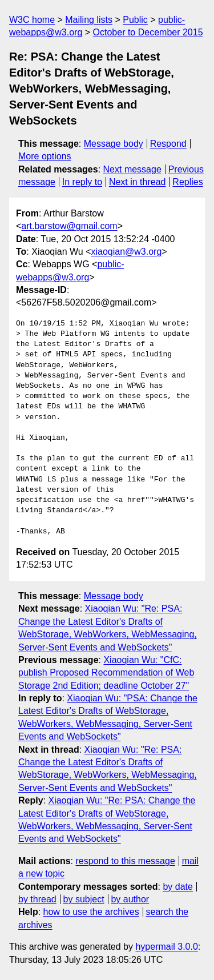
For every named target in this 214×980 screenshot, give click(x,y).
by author (130, 899)
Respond (168, 144)
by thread (37, 899)
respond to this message (125, 861)
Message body (114, 144)
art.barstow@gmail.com (69, 226)
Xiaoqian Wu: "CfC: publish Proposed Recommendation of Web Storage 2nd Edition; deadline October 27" (106, 673)
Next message (132, 169)
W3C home (32, 20)
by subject (84, 899)
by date (177, 887)
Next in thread (138, 182)
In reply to (82, 182)
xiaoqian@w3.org (126, 252)
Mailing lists (89, 20)
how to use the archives (91, 912)
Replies (187, 182)
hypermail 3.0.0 (166, 947)
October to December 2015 (148, 32)
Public (135, 20)
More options (45, 156)
